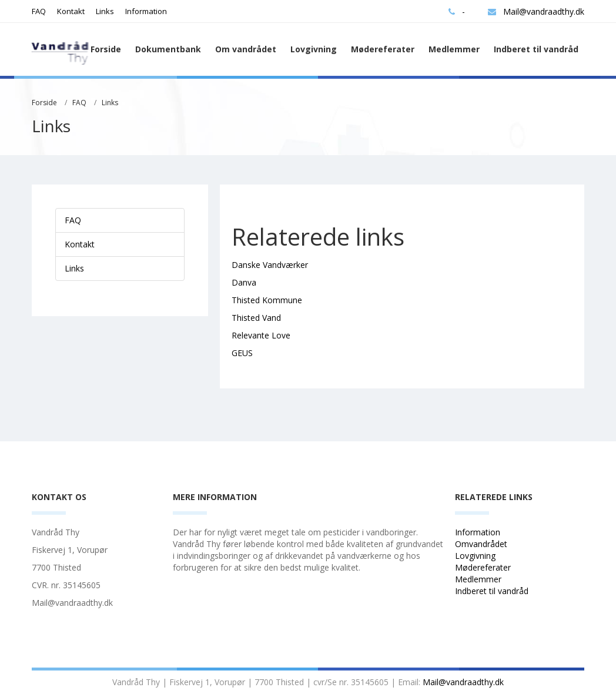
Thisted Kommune (267, 300)
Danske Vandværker (270, 265)
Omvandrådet (481, 544)
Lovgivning (314, 49)
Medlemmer (454, 49)
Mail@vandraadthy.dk (536, 11)
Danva (244, 282)
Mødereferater (383, 49)
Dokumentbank (168, 49)
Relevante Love (261, 335)
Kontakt (71, 11)
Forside (106, 49)
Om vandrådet (246, 49)
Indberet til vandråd (536, 49)
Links (105, 11)
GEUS (242, 353)
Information (146, 11)
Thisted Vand (256, 318)
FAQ (39, 11)
